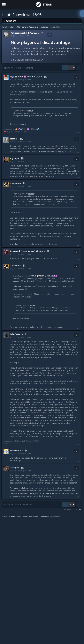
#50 (79, 260)
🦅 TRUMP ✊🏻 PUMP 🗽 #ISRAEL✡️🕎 (43, 276)
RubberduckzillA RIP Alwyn (25, 33)
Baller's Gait (20, 441)
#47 (79, 152)
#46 (79, 133)
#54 (79, 497)
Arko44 (31, 194)
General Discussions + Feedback (35, 27)
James (31, 111)
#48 (79, 177)
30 (77, 510)
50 (80, 510)
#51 (79, 328)
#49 (79, 245)
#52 (79, 445)
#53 (79, 462)
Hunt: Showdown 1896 (11, 27)
